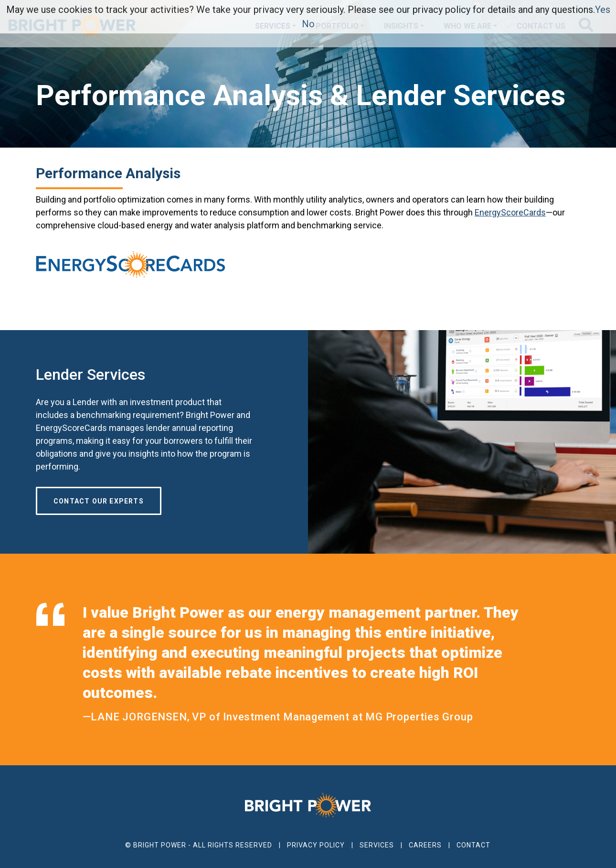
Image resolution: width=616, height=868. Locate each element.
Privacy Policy (316, 845)
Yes (603, 10)
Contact (473, 845)
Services (377, 845)
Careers (425, 845)
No (308, 24)
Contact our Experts (99, 501)
